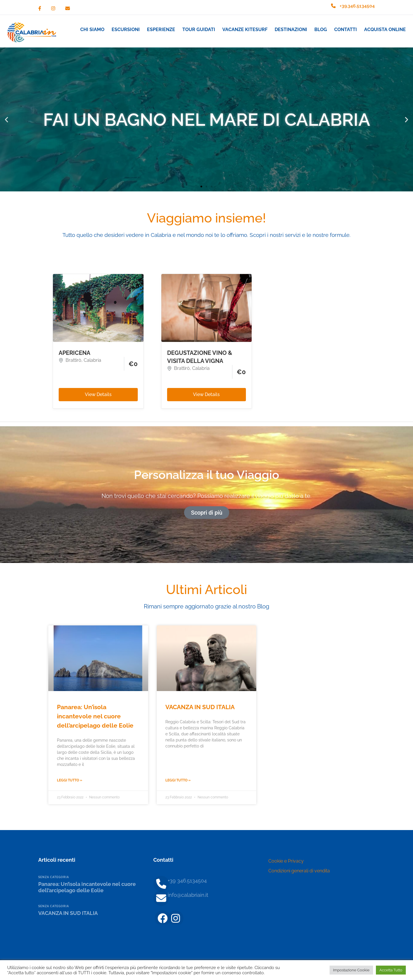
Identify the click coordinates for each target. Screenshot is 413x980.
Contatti (346, 30)
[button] (6, 120)
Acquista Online (385, 30)
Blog (321, 30)
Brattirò (73, 360)
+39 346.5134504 (187, 881)
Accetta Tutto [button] (391, 970)
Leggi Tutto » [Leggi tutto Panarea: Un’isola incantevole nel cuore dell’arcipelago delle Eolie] (70, 780)
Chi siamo (92, 30)
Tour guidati (199, 30)
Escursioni (126, 30)
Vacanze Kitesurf (245, 30)
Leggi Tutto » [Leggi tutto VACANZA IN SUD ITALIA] (178, 780)
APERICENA (74, 353)
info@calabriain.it (188, 895)
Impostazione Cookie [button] (351, 970)
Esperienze (161, 30)
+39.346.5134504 (357, 6)
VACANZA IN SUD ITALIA (200, 707)
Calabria (92, 360)
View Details (98, 394)
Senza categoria (54, 877)
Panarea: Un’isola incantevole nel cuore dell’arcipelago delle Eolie (95, 716)
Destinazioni (291, 30)
